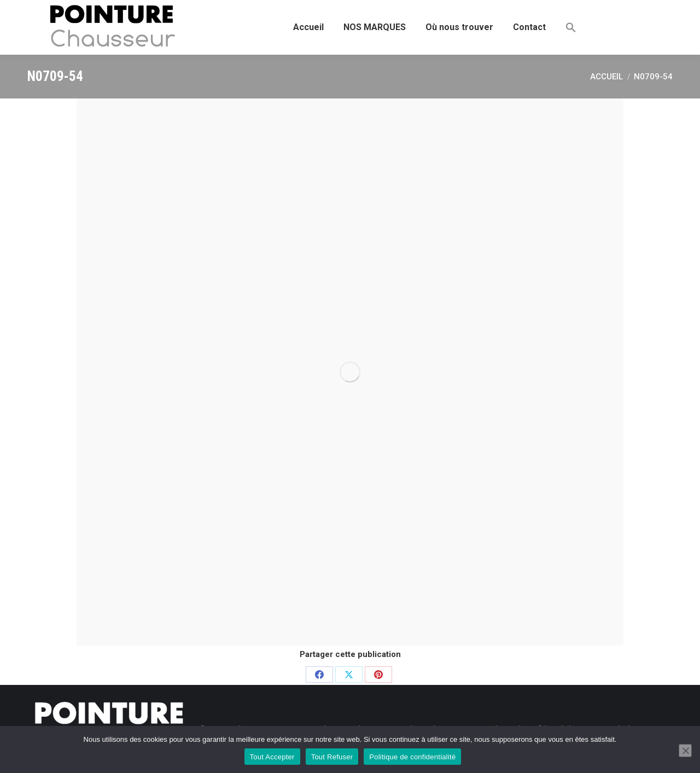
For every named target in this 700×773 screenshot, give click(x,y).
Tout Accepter (272, 757)
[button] (571, 27)
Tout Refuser (332, 757)
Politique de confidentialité (412, 757)
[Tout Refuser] (685, 751)
